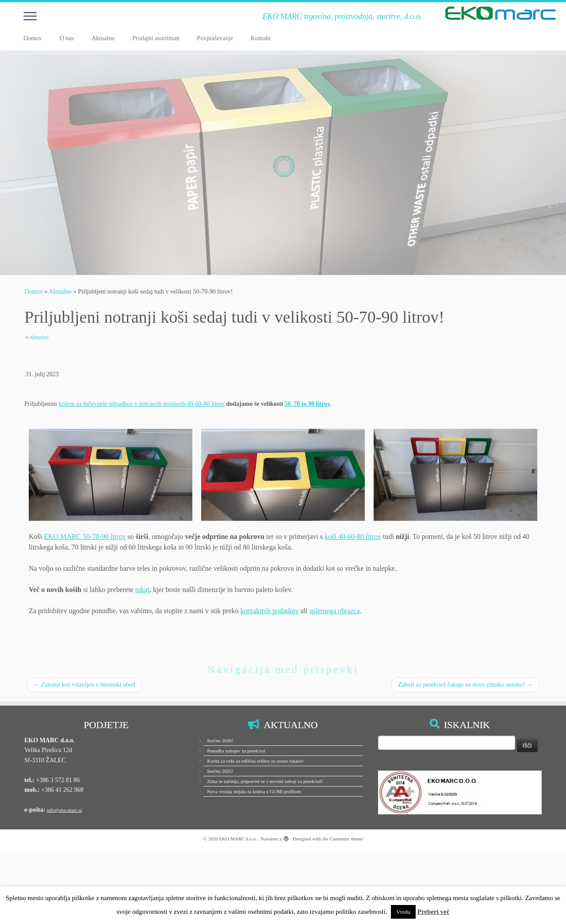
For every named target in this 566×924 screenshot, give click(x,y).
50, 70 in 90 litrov (307, 404)
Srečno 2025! (220, 771)
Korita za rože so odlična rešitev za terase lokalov (255, 761)
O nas (67, 38)
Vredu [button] (403, 912)
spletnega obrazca (335, 611)
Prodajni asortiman (156, 38)
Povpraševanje (215, 38)
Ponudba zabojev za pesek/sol (236, 751)
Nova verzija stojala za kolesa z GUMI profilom (254, 791)
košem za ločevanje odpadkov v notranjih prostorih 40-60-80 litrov (141, 404)
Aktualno (103, 38)
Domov (33, 38)
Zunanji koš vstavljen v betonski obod (84, 685)
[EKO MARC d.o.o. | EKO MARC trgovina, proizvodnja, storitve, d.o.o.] (501, 13)
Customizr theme (346, 839)
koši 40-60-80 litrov (353, 536)
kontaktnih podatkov (270, 611)
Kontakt (261, 38)
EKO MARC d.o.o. (238, 839)
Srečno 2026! (220, 741)
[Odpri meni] (30, 17)
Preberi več (434, 912)
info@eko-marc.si (64, 810)
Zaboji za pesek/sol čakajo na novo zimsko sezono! (465, 685)
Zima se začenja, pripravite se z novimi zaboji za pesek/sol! (265, 781)
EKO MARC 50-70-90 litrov (85, 536)
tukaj (142, 590)
